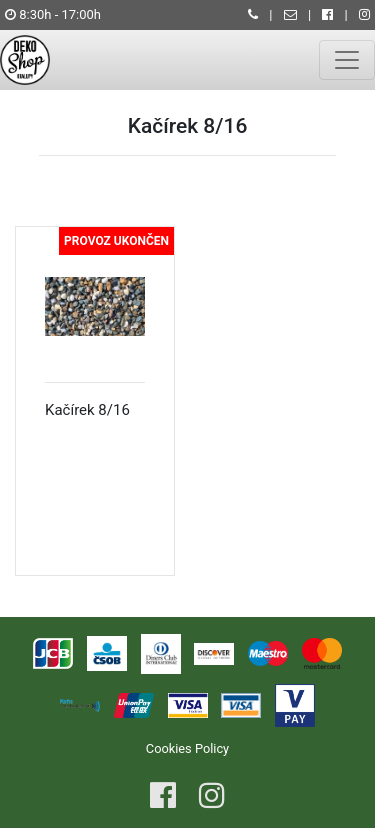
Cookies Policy (187, 748)
